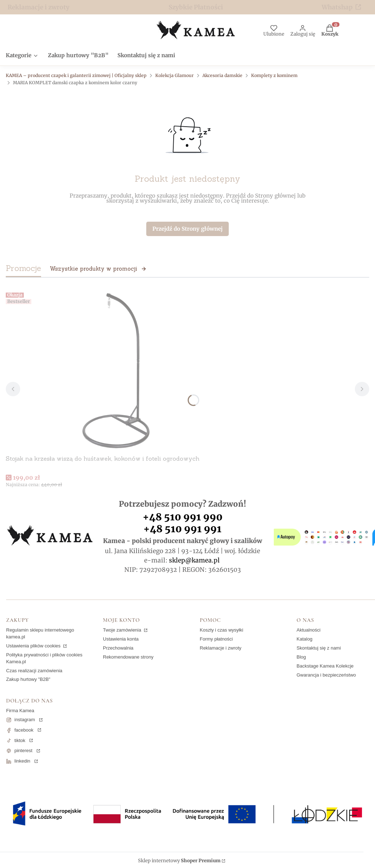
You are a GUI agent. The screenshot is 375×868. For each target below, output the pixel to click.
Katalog (304, 639)
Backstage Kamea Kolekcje (325, 666)
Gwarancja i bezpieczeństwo (326, 675)
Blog (301, 657)
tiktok (20, 740)
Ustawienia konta (121, 639)
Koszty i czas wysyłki (222, 630)
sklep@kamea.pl (194, 560)
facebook (24, 730)
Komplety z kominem (274, 75)
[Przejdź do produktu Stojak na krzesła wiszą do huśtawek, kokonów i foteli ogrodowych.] (114, 371)
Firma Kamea (20, 711)
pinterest (23, 751)
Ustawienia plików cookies (34, 646)
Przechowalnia (118, 648)
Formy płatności (216, 639)
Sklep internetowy (179, 861)
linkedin (22, 761)
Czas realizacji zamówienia (34, 671)
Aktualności (308, 630)
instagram (25, 720)
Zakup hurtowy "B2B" (28, 679)
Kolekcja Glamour (175, 75)
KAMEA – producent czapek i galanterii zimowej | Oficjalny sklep (76, 75)
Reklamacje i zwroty (39, 7)
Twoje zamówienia (123, 630)
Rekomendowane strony (128, 657)
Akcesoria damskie (222, 75)
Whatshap (337, 7)
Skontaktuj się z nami (319, 648)
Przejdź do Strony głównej (187, 229)
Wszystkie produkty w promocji (98, 269)
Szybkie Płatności (196, 7)
